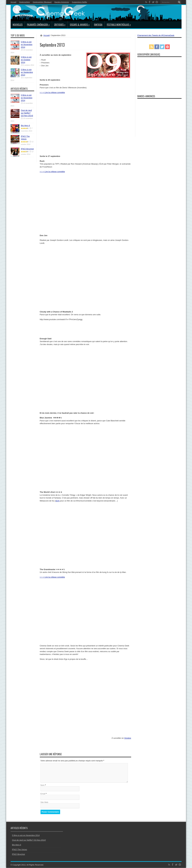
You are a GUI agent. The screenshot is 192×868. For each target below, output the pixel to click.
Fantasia (98, 25)
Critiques (60, 25)
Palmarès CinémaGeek (38, 25)
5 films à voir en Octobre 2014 (26, 60)
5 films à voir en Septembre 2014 (27, 72)
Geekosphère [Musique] (42, 2)
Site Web (44, 802)
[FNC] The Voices (20, 850)
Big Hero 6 (25, 126)
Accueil (13, 2)
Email (43, 794)
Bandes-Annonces (62, 2)
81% (58, 501)
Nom (43, 785)
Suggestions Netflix (79, 2)
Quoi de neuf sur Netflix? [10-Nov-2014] (27, 113)
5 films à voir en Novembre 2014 (27, 44)
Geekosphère (24, 2)
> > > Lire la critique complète (52, 92)
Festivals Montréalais (119, 25)
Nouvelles (18, 25)
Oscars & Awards (80, 25)
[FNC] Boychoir (27, 149)
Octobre (128, 738)
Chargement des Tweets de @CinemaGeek (156, 35)
